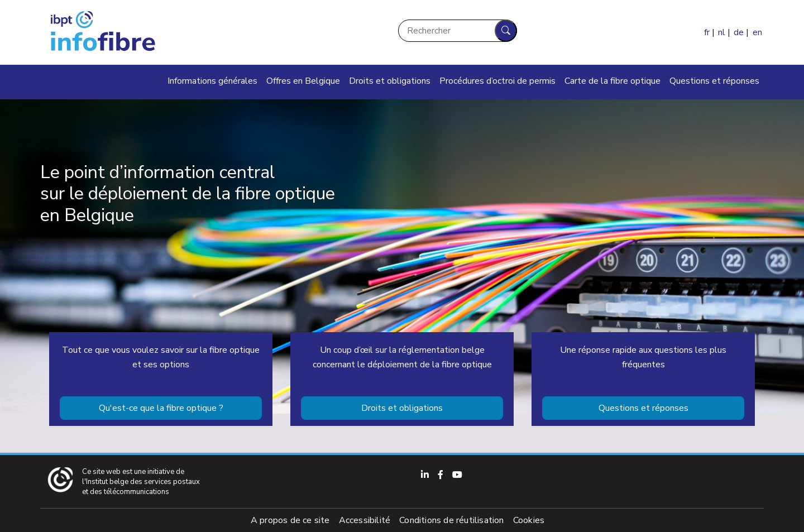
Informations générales (212, 81)
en (757, 32)
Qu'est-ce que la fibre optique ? (161, 408)
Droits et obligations (390, 81)
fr (707, 32)
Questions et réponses (714, 81)
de (739, 32)
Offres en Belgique (303, 81)
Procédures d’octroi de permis (497, 81)
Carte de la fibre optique (612, 81)
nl (722, 32)
